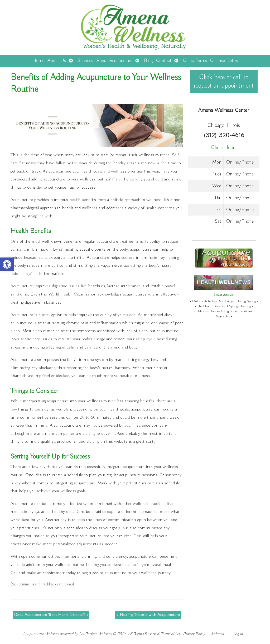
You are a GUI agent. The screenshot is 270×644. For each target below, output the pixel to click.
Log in (238, 634)
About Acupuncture (114, 61)
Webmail (217, 634)
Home (38, 61)
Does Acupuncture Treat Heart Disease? (51, 615)
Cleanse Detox (224, 61)
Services (85, 61)
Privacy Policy (194, 634)
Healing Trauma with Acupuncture (148, 615)
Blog (148, 61)
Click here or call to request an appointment (224, 82)
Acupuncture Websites (41, 634)
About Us (57, 61)
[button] (7, 264)
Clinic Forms (195, 61)
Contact (164, 61)
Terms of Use (171, 634)
